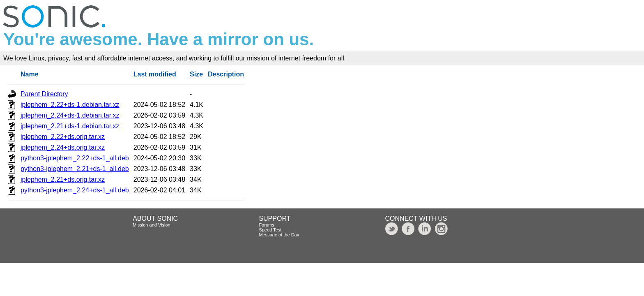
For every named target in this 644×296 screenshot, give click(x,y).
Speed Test (270, 230)
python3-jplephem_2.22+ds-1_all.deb (75, 158)
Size (196, 74)
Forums (266, 225)
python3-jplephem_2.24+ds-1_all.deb (75, 190)
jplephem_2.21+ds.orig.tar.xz (63, 179)
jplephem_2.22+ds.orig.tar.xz (63, 137)
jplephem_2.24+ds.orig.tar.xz (63, 147)
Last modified (155, 74)
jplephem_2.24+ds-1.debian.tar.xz (70, 115)
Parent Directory (44, 94)
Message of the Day (279, 235)
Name (30, 74)
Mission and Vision (152, 225)
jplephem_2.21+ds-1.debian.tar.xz (70, 126)
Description (226, 74)
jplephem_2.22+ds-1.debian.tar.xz (70, 105)
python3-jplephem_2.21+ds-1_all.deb (75, 169)
